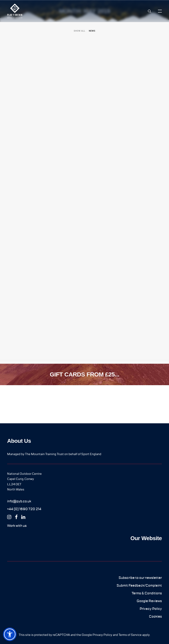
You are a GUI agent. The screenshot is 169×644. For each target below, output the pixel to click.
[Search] (148, 11)
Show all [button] (79, 31)
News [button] (92, 31)
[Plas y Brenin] (15, 11)
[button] (160, 11)
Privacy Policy (102, 635)
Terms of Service (130, 635)
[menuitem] (79, 31)
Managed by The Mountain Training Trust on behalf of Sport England (54, 454)
